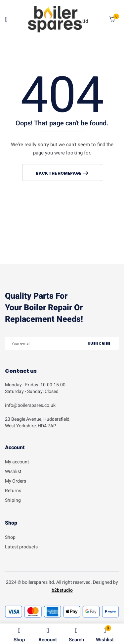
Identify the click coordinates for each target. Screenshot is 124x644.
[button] (112, 20)
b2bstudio (62, 590)
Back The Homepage (59, 173)
